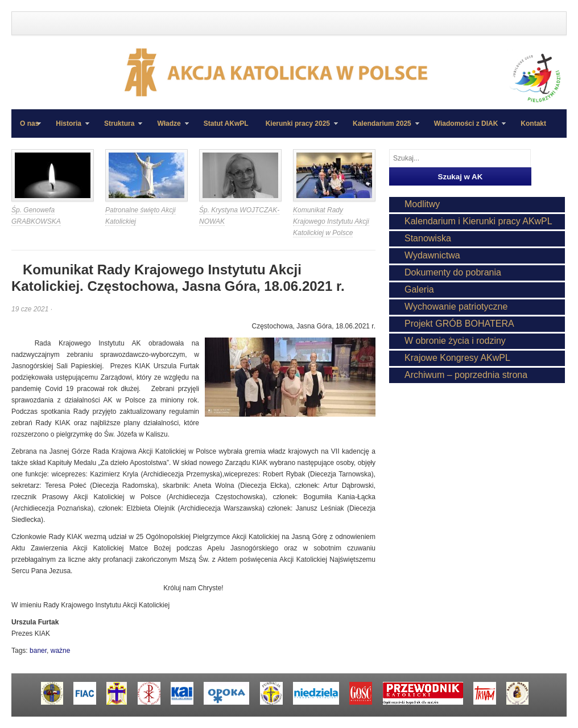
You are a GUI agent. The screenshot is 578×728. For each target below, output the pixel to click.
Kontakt (533, 124)
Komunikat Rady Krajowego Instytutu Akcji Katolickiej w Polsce (331, 221)
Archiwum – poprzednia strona (466, 375)
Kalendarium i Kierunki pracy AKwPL (478, 221)
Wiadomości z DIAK (466, 129)
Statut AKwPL (226, 124)
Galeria (419, 289)
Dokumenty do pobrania (453, 272)
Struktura (119, 129)
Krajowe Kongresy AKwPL (457, 358)
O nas (29, 124)
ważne (61, 651)
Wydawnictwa (432, 255)
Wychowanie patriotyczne (456, 307)
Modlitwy (422, 204)
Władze (168, 129)
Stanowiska (428, 238)
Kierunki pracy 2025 (298, 129)
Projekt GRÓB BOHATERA (459, 324)
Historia (68, 129)
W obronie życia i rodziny (455, 341)
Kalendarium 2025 (382, 129)
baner (38, 651)
